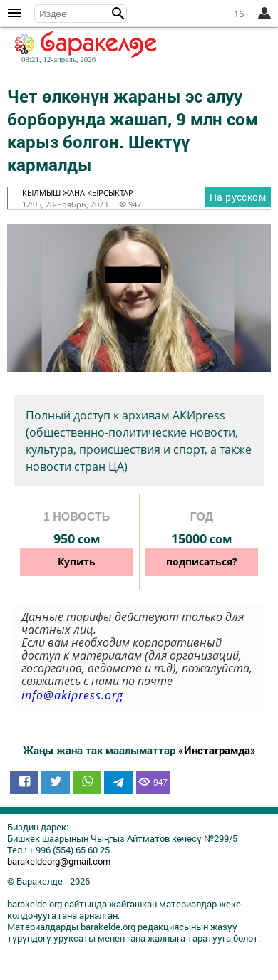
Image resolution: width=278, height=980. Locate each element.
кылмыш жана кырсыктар (78, 193)
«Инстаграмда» (217, 750)
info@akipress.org (72, 695)
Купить (77, 562)
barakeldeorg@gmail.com (59, 861)
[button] (118, 14)
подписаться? (202, 562)
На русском (238, 197)
